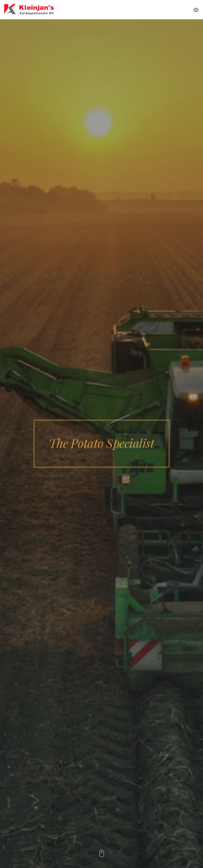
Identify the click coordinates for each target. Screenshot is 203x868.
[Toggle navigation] (196, 10)
